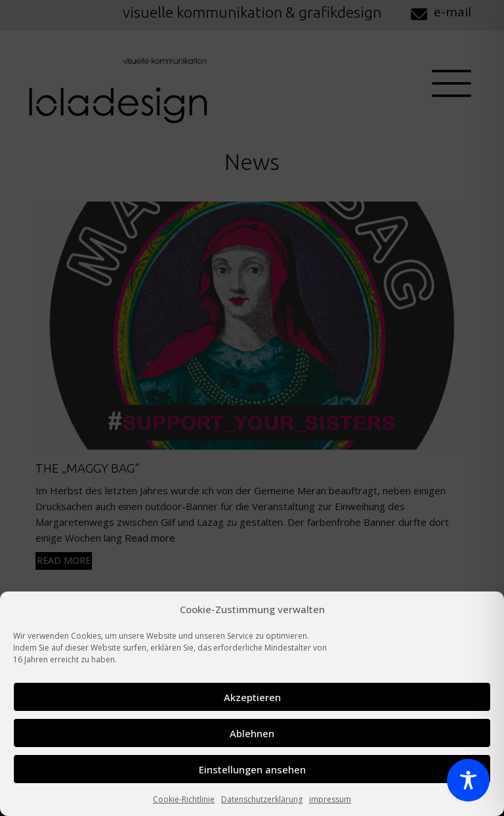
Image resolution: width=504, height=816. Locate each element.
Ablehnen (252, 733)
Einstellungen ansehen (252, 769)
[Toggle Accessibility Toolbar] (468, 780)
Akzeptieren (252, 697)
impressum (330, 799)
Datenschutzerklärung (262, 799)
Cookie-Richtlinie (184, 799)
